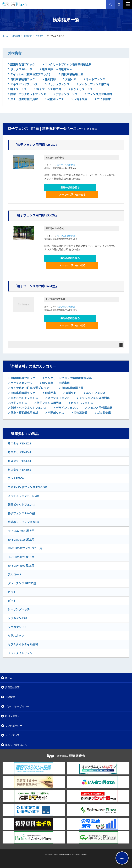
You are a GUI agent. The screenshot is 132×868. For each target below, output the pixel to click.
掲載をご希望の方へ (16, 745)
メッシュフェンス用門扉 (94, 84)
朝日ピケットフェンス (21, 505)
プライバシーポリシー (17, 706)
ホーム (5, 36)
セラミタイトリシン (20, 653)
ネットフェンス (95, 79)
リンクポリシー (14, 726)
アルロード (15, 574)
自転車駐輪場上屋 (72, 74)
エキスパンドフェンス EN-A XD (27, 487)
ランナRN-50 (16, 478)
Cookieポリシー (14, 716)
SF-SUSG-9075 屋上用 (21, 531)
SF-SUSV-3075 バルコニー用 (25, 548)
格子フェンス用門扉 (48, 89)
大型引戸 (70, 79)
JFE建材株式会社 (55, 158)
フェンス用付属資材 (99, 94)
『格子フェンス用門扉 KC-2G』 (36, 215)
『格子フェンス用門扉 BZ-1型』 (36, 286)
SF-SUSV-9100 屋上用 (21, 566)
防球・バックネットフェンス (28, 94)
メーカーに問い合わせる (72, 195)
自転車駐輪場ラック (22, 79)
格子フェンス (18, 89)
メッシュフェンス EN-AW (24, 496)
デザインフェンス (66, 94)
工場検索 (10, 697)
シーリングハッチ (19, 609)
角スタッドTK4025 (19, 443)
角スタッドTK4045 (19, 452)
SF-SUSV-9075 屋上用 (21, 557)
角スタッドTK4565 (19, 470)
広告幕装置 (80, 99)
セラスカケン (16, 636)
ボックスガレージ (21, 69)
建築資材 (16, 36)
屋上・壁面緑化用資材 (24, 99)
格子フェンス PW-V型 (21, 513)
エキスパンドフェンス (24, 84)
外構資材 (28, 36)
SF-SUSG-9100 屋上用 (21, 540)
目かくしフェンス (81, 89)
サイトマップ (12, 735)
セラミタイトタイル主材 (23, 644)
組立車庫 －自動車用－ (57, 69)
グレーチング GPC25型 (22, 583)
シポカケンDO (17, 627)
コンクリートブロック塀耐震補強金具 (68, 64)
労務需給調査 (12, 687)
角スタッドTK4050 (19, 461)
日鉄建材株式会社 (56, 299)
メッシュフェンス (58, 84)
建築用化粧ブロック (22, 64)
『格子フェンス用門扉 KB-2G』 (36, 145)
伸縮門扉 (50, 79)
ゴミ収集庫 (103, 99)
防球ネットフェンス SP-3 (23, 522)
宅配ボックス (55, 99)
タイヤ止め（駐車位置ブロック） (31, 74)
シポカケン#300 (17, 618)
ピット (12, 592)
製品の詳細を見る (70, 188)
